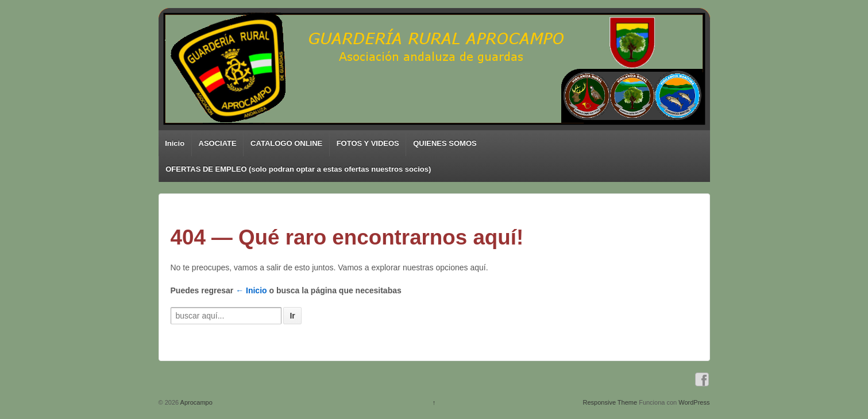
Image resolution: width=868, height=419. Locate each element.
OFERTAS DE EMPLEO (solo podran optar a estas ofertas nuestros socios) (298, 169)
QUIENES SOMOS (445, 143)
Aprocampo (196, 402)
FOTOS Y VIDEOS (368, 143)
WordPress (694, 402)
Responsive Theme (610, 402)
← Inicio (251, 290)
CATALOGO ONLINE (286, 143)
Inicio (175, 143)
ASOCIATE (218, 143)
